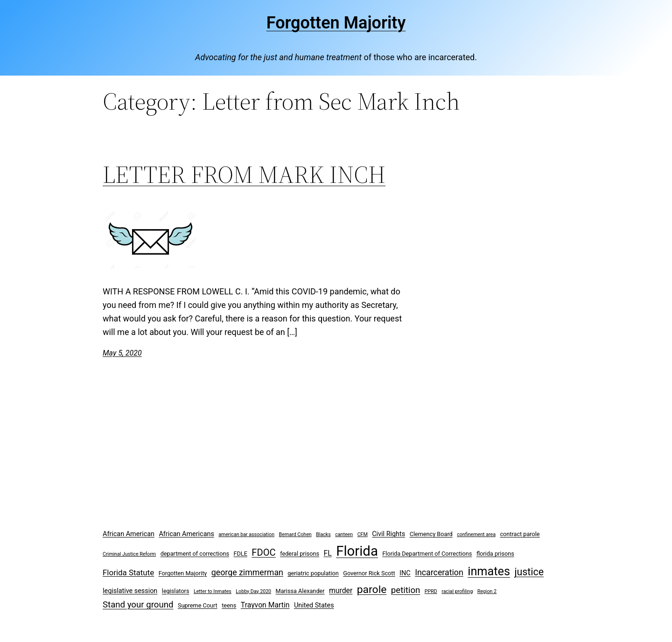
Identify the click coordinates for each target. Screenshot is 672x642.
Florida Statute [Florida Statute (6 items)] (128, 572)
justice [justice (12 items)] (529, 572)
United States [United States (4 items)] (314, 605)
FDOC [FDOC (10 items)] (263, 552)
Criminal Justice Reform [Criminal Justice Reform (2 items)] (129, 554)
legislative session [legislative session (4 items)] (130, 591)
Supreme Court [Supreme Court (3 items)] (198, 605)
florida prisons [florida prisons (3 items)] (495, 554)
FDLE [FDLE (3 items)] (240, 554)
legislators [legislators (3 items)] (176, 591)
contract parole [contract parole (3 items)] (520, 534)
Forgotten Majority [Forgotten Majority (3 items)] (183, 573)
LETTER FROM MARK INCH (244, 174)
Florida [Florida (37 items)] (357, 551)
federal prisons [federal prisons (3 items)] (300, 554)
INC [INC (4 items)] (405, 573)
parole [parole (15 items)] (372, 590)
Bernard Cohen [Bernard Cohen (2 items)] (295, 534)
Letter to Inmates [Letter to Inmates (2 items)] (213, 591)
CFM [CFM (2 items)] (363, 534)
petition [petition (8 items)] (406, 590)
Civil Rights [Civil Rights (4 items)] (388, 534)
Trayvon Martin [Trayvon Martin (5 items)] (265, 605)
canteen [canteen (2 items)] (344, 534)
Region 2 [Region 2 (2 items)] (487, 591)
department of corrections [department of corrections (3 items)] (195, 554)
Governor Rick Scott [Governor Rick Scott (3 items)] (369, 573)
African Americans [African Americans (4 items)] (186, 534)
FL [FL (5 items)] (328, 553)
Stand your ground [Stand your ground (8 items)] (138, 605)
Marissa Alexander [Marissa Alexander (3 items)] (300, 591)
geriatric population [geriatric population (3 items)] (313, 573)
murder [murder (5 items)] (341, 590)
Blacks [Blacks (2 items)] (323, 534)
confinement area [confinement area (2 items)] (476, 534)
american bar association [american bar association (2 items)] (246, 534)
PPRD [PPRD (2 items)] (431, 591)
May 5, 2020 (122, 353)
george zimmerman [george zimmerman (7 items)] (247, 572)
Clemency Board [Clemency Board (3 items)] (431, 534)
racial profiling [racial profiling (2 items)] (457, 591)
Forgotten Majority (336, 23)
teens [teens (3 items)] (229, 605)
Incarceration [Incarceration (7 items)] (439, 572)
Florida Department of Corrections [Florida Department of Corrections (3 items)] (427, 554)
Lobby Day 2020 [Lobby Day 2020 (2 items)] (253, 591)
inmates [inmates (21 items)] (489, 571)
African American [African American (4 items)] (129, 534)
